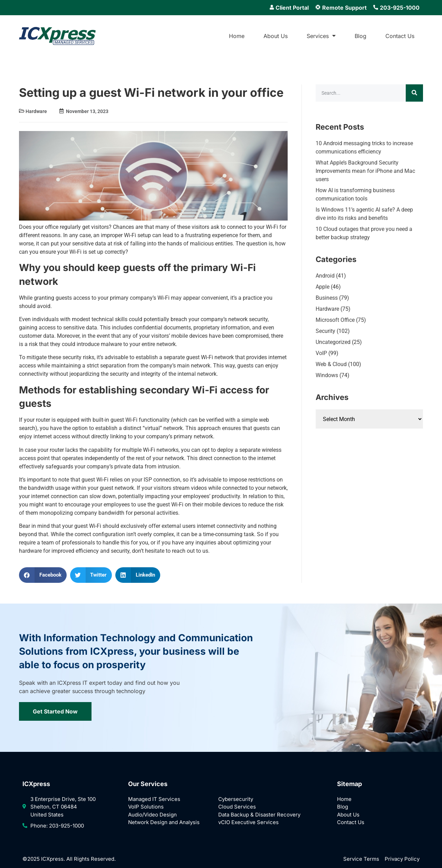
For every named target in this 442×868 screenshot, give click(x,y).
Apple (323, 287)
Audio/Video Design (152, 815)
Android (325, 276)
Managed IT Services (154, 799)
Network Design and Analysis (164, 822)
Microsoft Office (335, 320)
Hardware (36, 111)
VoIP (321, 353)
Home (237, 36)
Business (327, 298)
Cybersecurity (236, 799)
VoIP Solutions (146, 807)
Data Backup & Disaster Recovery (259, 815)
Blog (361, 36)
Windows (327, 375)
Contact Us (400, 36)
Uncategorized (333, 342)
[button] (43, 575)
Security (325, 331)
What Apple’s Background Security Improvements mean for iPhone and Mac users (365, 171)
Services (321, 36)
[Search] (414, 93)
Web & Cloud (331, 364)
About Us (276, 36)
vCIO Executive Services (248, 822)
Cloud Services (237, 807)
